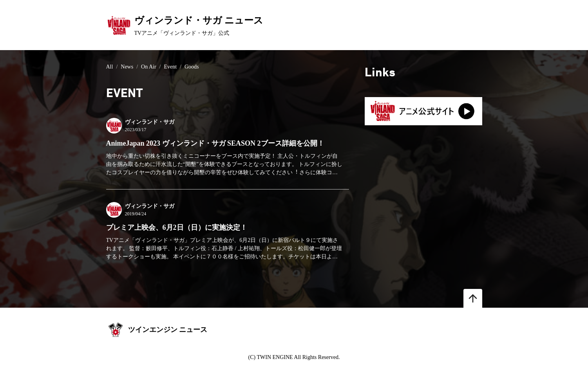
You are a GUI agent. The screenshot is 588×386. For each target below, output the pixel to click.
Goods (192, 67)
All (110, 67)
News (127, 67)
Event (170, 67)
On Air (149, 67)
